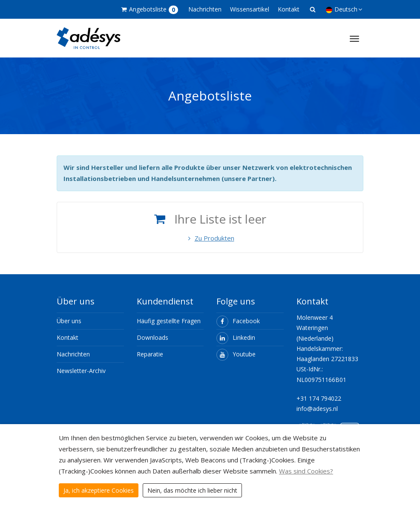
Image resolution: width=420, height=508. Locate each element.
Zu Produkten (210, 238)
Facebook (238, 321)
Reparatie (150, 354)
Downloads (152, 337)
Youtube (236, 354)
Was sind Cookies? (306, 471)
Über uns (69, 321)
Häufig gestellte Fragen (169, 321)
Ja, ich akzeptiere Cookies (99, 490)
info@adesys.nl (317, 409)
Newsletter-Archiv (81, 371)
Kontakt (289, 9)
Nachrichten (205, 9)
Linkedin (236, 337)
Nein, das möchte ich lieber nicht (192, 490)
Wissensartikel (250, 9)
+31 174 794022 (319, 398)
